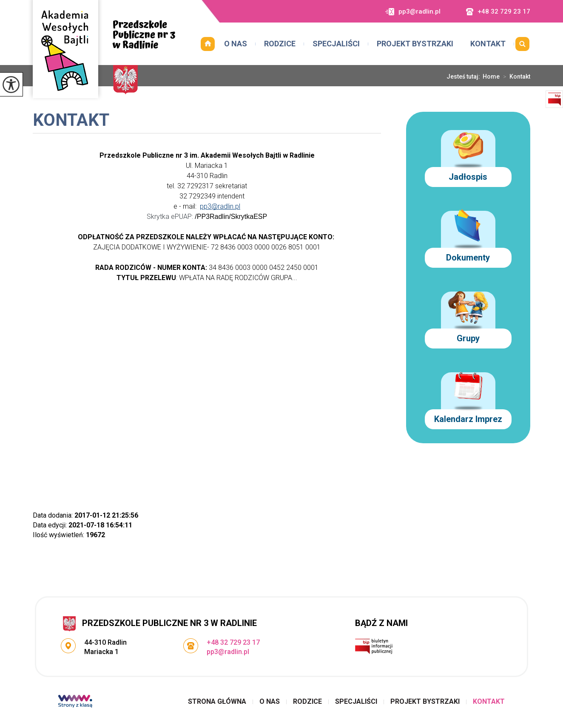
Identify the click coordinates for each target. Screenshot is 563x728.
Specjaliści (336, 44)
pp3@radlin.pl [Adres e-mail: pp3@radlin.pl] (228, 652)
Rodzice (280, 44)
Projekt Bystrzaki (415, 44)
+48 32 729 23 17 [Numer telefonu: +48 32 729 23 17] (233, 642)
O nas (236, 44)
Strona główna (208, 44)
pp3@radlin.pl (413, 12)
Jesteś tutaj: (465, 76)
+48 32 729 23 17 (498, 12)
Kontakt (488, 44)
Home (491, 76)
